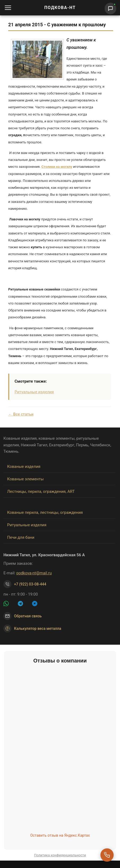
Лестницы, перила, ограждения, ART (41, 491)
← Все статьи (21, 414)
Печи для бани (21, 537)
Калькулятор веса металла (32, 628)
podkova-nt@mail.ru (34, 573)
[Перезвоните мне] (107, 855)
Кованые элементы (25, 479)
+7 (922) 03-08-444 (30, 584)
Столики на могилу (57, 167)
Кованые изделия (24, 467)
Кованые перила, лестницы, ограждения (45, 512)
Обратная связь (28, 616)
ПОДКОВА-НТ (60, 8)
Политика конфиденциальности (60, 855)
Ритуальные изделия (34, 392)
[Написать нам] (110, 8)
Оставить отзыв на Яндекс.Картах (60, 835)
